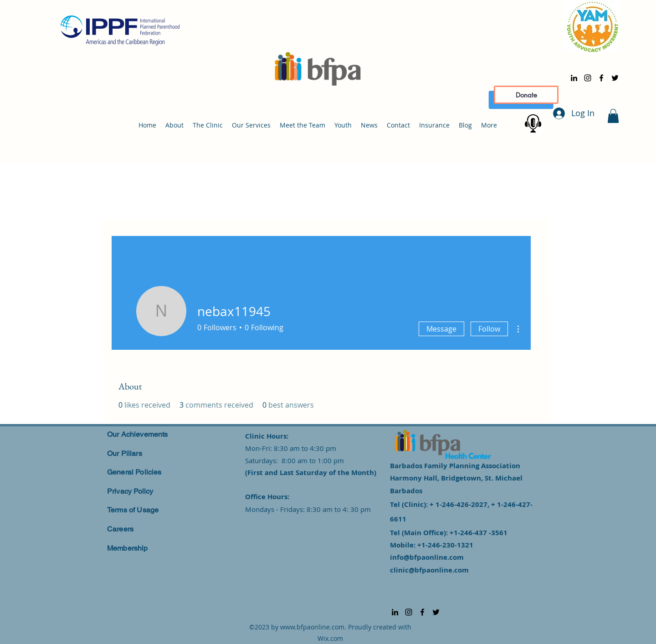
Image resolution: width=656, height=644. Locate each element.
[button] (613, 116)
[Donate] (526, 95)
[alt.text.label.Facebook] (601, 78)
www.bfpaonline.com (312, 627)
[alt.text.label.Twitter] (615, 78)
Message (441, 329)
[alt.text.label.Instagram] (588, 78)
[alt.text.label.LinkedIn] (574, 78)
